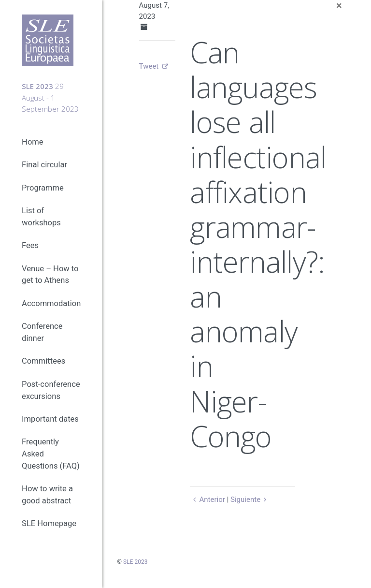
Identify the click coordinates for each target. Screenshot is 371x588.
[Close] (339, 6)
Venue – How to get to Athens (50, 275)
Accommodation (51, 304)
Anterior (207, 500)
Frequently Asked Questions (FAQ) (51, 454)
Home (32, 142)
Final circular (44, 166)
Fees (30, 246)
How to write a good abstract (47, 495)
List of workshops (41, 217)
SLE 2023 (135, 562)
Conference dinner (42, 333)
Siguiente (250, 500)
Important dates (50, 419)
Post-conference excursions (51, 391)
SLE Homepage (49, 524)
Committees (43, 361)
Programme (43, 188)
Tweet (149, 66)
